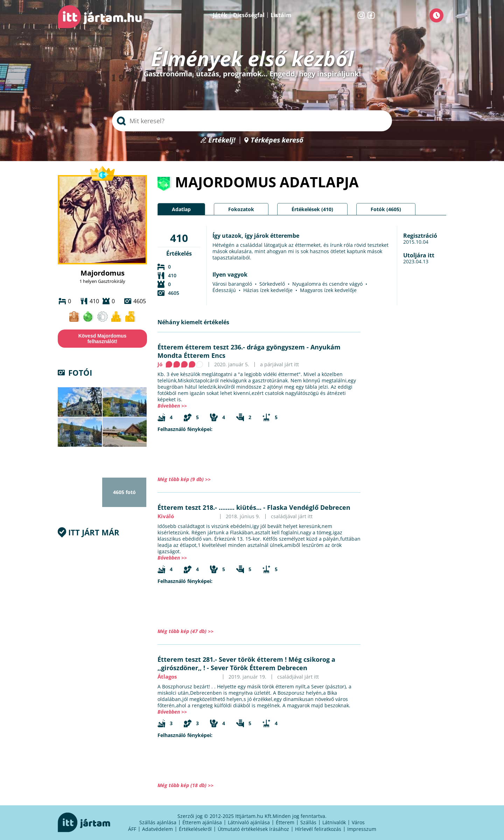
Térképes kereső (277, 140)
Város (358, 822)
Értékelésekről (195, 829)
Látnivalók (334, 822)
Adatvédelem (157, 829)
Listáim (281, 15)
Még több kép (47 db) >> (185, 631)
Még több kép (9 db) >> (184, 479)
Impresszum (362, 829)
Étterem (285, 822)
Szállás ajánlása (158, 822)
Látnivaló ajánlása (249, 822)
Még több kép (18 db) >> (185, 785)
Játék (220, 15)
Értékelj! (222, 140)
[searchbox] (252, 121)
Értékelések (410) (312, 209)
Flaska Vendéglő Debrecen (309, 507)
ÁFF (132, 829)
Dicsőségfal (249, 15)
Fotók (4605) (386, 209)
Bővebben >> (172, 406)
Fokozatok (241, 209)
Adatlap (181, 209)
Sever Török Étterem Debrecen (259, 668)
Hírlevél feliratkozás (318, 829)
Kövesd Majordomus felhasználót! (103, 339)
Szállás (308, 822)
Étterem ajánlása (202, 822)
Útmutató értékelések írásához (253, 829)
